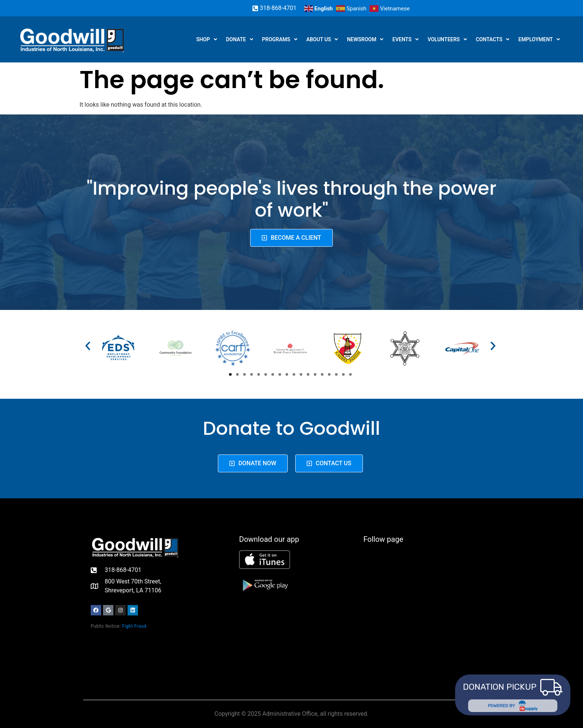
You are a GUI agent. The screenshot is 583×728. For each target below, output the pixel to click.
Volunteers (447, 39)
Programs (280, 39)
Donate (240, 39)
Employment (539, 39)
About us (322, 39)
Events (405, 39)
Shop (207, 39)
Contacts (493, 39)
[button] (88, 346)
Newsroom (365, 39)
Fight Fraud (134, 626)
